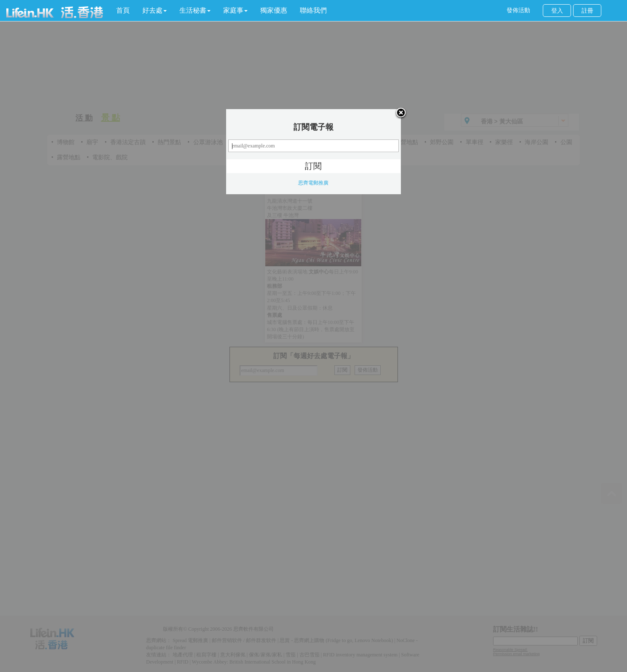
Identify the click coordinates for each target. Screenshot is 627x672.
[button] (155, 11)
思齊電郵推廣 (313, 183)
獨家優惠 (274, 10)
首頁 (123, 10)
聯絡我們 (313, 10)
